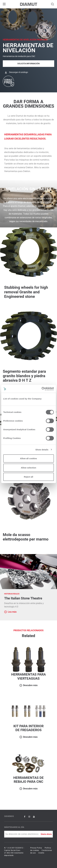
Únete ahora (46, 834)
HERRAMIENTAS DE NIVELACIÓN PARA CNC (25, 40)
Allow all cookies (28, 458)
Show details (42, 450)
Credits (41, 853)
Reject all (29, 477)
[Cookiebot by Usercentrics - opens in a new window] (42, 389)
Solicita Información (28, 64)
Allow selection (28, 468)
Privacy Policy (36, 848)
